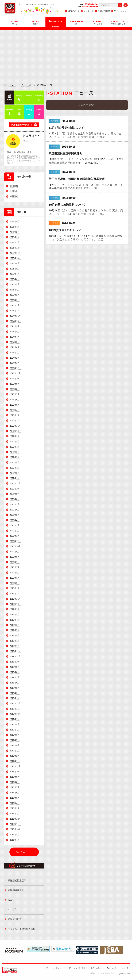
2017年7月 (15, 730)
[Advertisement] (66, 54)
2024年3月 (15, 353)
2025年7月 (15, 274)
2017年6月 (15, 735)
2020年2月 (15, 583)
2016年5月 (15, 798)
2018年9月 (15, 667)
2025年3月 (15, 295)
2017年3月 (15, 751)
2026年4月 (15, 227)
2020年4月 (15, 573)
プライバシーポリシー (54, 968)
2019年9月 (15, 609)
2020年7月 (15, 562)
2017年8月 (15, 725)
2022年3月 (15, 468)
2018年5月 (15, 688)
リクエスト (88, 11)
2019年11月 (15, 599)
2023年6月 (15, 400)
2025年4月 (15, 290)
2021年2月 (15, 531)
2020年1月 (15, 588)
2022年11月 (15, 426)
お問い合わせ (104, 11)
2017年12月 (15, 704)
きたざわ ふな (19, 152)
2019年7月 (15, 620)
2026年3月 (15, 232)
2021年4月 (15, 520)
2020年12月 (15, 541)
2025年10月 (15, 258)
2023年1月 (15, 415)
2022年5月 (15, 457)
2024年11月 (15, 316)
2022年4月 (15, 463)
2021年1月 (15, 536)
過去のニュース (24, 852)
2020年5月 (15, 567)
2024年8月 (15, 332)
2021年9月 (15, 494)
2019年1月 (15, 646)
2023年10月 (15, 379)
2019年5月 (15, 630)
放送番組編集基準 (17, 880)
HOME (15, 22)
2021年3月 (15, 525)
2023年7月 (15, 395)
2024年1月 (15, 363)
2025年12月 (15, 248)
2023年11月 (15, 374)
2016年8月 (15, 782)
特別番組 (14, 197)
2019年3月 (15, 641)
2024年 (42, 85)
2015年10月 (15, 829)
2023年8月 (15, 389)
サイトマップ (120, 11)
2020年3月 (15, 578)
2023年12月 (15, 368)
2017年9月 (15, 719)
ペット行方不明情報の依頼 (22, 929)
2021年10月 (15, 489)
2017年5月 (15, 740)
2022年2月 (15, 473)
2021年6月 (15, 510)
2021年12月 (15, 484)
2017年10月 (15, 714)
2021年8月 (15, 499)
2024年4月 (15, 347)
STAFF (97, 22)
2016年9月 (15, 777)
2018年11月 (15, 657)
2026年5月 (15, 222)
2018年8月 (15, 672)
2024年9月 (15, 326)
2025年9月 (15, 264)
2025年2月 (15, 300)
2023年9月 (15, 384)
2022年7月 (15, 447)
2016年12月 (15, 766)
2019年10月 (15, 604)
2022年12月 (15, 421)
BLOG (35, 22)
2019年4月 (15, 636)
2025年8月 (15, 269)
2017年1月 (15, 761)
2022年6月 (15, 452)
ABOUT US (117, 22)
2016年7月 (15, 787)
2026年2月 (15, 237)
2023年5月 (15, 405)
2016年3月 (15, 808)
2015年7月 (15, 840)
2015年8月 (15, 835)
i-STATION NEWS (56, 23)
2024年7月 (15, 337)
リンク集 (13, 909)
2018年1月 (15, 698)
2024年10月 (15, 321)
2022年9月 (15, 436)
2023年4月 (15, 410)
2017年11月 (15, 709)
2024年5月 (15, 342)
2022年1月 (15, 478)
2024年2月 (15, 358)
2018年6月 (15, 683)
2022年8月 (15, 442)
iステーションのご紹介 (77, 968)
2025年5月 (15, 284)
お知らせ (14, 191)
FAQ (10, 900)
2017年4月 (15, 745)
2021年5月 (15, 515)
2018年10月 (15, 662)
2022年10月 (15, 431)
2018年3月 (15, 693)
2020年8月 (15, 557)
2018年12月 (15, 651)
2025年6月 (15, 279)
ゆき (29, 152)
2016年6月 (15, 793)
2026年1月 (15, 243)
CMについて (74, 11)
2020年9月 (15, 552)
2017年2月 (15, 756)
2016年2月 (15, 814)
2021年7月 (15, 505)
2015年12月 (15, 819)
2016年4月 (15, 803)
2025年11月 (15, 253)
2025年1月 (15, 305)
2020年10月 (15, 546)
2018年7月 (15, 678)
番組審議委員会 (16, 890)
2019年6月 (15, 625)
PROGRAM (76, 22)
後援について (15, 919)
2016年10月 (15, 772)
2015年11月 (15, 824)
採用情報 (14, 186)
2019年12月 (15, 594)
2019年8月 (15, 615)
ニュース (26, 85)
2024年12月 (15, 311)
